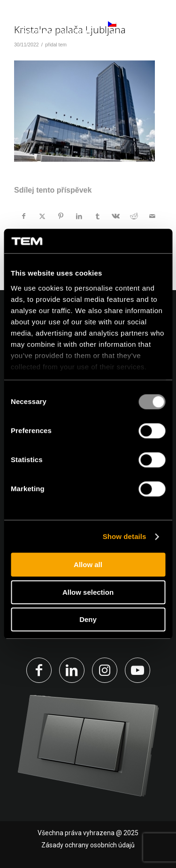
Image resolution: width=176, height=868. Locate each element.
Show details (125, 536)
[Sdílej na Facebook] (24, 216)
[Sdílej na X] (42, 216)
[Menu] (154, 28)
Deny (88, 620)
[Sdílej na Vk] (116, 216)
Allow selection (88, 592)
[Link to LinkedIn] (72, 670)
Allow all (88, 565)
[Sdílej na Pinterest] (61, 216)
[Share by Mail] (153, 216)
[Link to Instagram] (105, 670)
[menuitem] (154, 28)
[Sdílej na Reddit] (134, 216)
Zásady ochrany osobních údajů (88, 845)
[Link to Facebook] (39, 670)
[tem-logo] (56, 28)
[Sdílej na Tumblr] (98, 216)
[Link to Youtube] (138, 670)
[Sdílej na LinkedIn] (79, 216)
